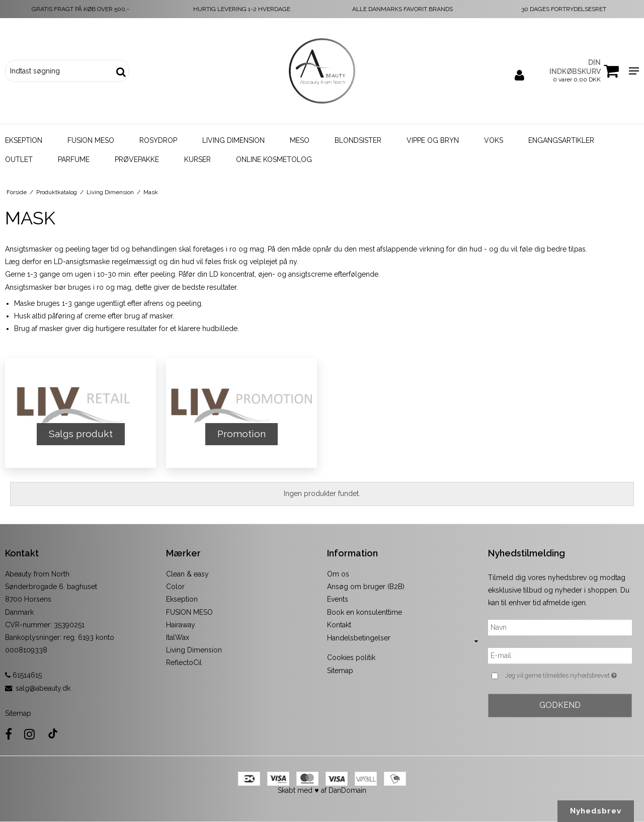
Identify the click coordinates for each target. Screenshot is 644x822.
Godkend (560, 705)
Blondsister (358, 140)
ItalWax (178, 637)
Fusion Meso (91, 140)
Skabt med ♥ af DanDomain (322, 790)
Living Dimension (233, 140)
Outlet (19, 159)
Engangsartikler (561, 140)
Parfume (74, 159)
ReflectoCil (184, 663)
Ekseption (24, 140)
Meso (300, 140)
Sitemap (18, 713)
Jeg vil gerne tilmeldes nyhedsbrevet (569, 676)
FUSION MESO (189, 612)
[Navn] (560, 627)
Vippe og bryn (433, 140)
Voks (494, 140)
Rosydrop (158, 140)
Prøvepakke (137, 159)
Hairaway (181, 625)
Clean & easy (187, 574)
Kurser (197, 159)
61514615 (23, 675)
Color (175, 587)
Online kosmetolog (274, 159)
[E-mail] (560, 655)
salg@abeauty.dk (43, 688)
